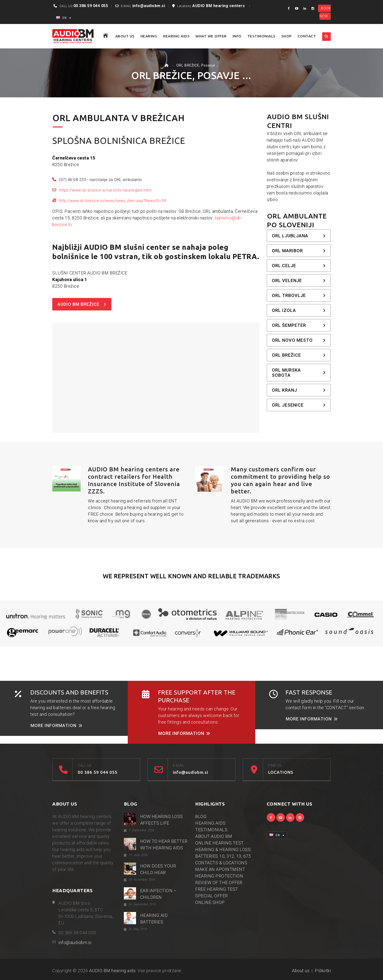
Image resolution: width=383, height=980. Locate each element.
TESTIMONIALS (261, 36)
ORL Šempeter (299, 325)
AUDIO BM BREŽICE (82, 304)
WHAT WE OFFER (211, 36)
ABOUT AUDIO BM (214, 836)
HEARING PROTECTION (219, 876)
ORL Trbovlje (299, 295)
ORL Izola (299, 310)
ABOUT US (125, 36)
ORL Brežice (299, 355)
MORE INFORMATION (57, 725)
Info (237, 36)
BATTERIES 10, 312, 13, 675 (223, 856)
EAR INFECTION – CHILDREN (159, 894)
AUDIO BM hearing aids (112, 971)
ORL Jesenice (299, 405)
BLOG (201, 816)
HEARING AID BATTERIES (154, 919)
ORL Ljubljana (299, 236)
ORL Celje (299, 266)
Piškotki (323, 971)
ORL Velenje (299, 280)
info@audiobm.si (149, 6)
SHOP (287, 36)
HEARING (149, 36)
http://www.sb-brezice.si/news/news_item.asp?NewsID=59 (113, 201)
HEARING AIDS (176, 36)
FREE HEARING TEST (217, 889)
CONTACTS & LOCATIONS (221, 863)
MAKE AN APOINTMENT (220, 869)
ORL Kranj (299, 390)
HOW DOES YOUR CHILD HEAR (158, 869)
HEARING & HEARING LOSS (223, 849)
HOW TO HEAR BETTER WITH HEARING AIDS (164, 844)
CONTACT (307, 36)
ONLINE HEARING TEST (219, 843)
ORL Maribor (299, 251)
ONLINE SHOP (210, 902)
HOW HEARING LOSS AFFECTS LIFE (162, 820)
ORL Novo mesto (299, 340)
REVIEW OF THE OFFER (219, 883)
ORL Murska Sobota (299, 373)
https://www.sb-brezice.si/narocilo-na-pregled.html (105, 190)
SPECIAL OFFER (212, 896)
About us (301, 971)
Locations (212, 6)
